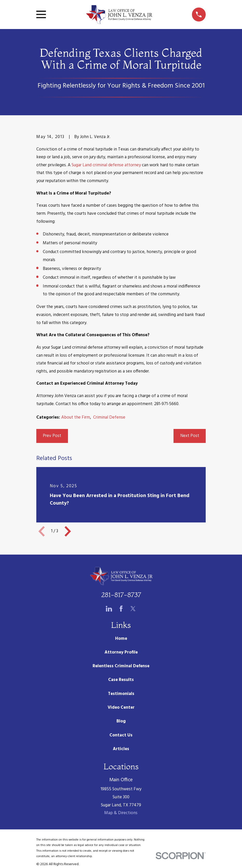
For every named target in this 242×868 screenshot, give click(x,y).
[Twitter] (133, 609)
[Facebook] (121, 609)
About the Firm (76, 417)
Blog (121, 721)
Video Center (121, 708)
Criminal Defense (109, 417)
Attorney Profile (121, 652)
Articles (121, 749)
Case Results (121, 680)
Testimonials (121, 694)
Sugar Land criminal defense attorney (106, 165)
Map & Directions (121, 813)
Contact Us (121, 735)
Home (121, 639)
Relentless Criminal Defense (121, 666)
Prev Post (52, 436)
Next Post (190, 436)
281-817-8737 (121, 595)
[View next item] (68, 531)
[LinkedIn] (109, 609)
